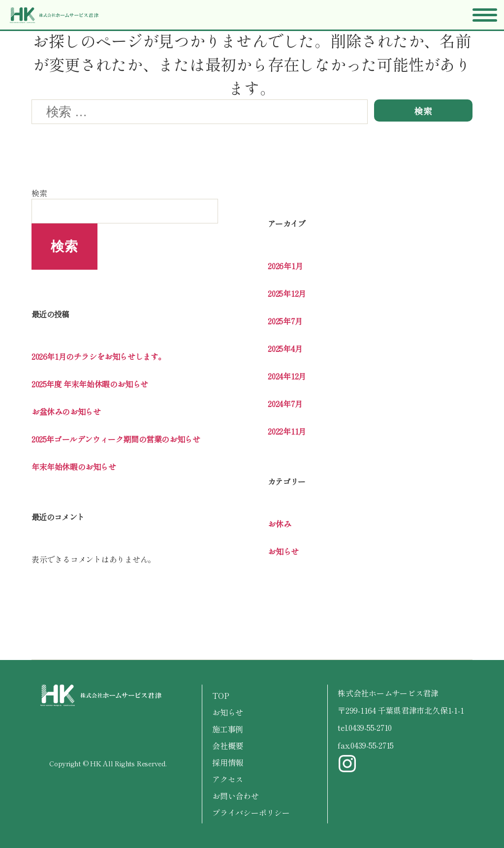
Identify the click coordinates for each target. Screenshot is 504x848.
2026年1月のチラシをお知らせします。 (99, 356)
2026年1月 (285, 266)
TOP (220, 695)
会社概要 (228, 746)
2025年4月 (285, 348)
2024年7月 (285, 404)
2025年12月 (287, 293)
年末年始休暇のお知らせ (74, 467)
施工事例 (228, 729)
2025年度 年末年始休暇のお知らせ (90, 384)
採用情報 (228, 762)
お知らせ (283, 551)
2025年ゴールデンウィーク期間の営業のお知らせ (116, 439)
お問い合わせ (236, 796)
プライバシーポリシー (251, 813)
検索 (39, 193)
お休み (279, 524)
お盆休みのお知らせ (66, 411)
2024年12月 (287, 376)
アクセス (228, 779)
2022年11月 (287, 431)
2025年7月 (285, 321)
